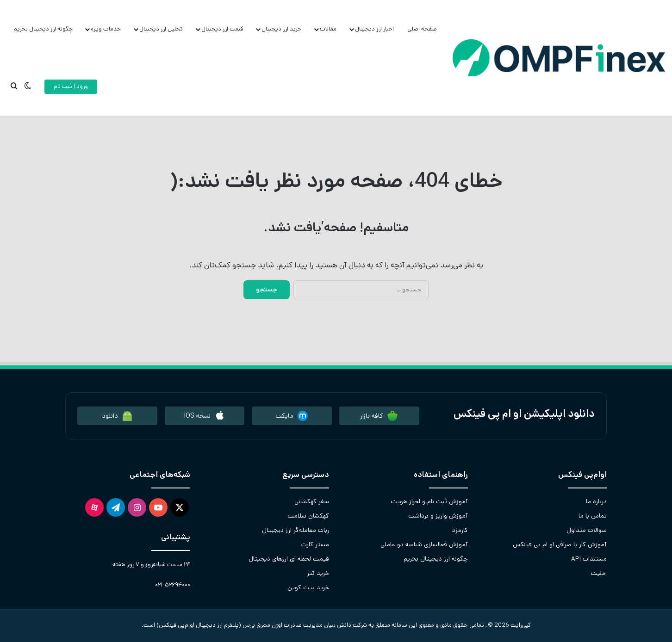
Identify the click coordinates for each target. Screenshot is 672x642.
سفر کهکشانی (312, 501)
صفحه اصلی (422, 29)
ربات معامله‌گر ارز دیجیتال (296, 530)
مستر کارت (315, 544)
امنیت (599, 573)
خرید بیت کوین (308, 587)
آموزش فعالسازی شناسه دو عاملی (424, 544)
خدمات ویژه (106, 29)
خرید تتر (318, 573)
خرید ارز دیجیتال (281, 29)
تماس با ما (593, 516)
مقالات (328, 29)
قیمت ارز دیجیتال (222, 29)
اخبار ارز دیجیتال (374, 29)
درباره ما (596, 501)
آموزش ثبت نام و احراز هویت (429, 501)
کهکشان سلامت (308, 516)
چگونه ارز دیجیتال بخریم (43, 29)
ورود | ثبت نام (71, 86)
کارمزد (460, 530)
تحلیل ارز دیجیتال (161, 29)
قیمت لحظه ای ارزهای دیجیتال (289, 559)
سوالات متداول (587, 530)
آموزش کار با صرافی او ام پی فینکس (560, 544)
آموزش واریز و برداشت (438, 516)
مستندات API (589, 559)
